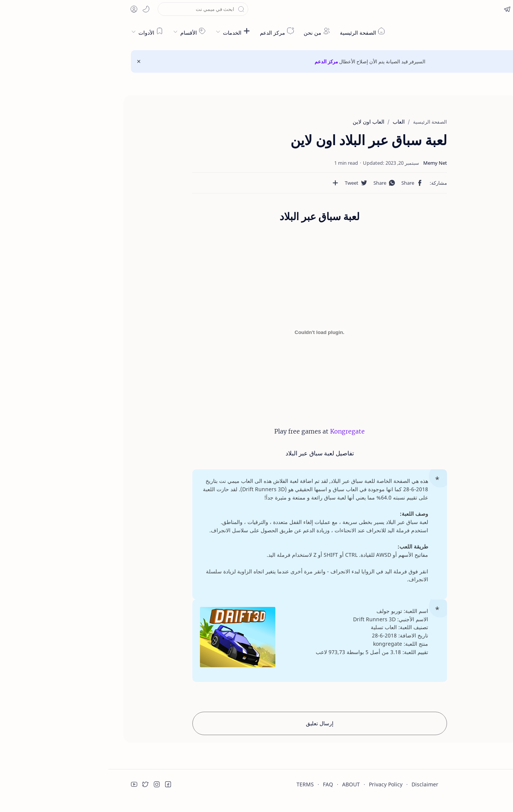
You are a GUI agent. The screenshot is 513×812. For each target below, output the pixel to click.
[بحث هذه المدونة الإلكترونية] (95, 9)
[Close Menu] (31, 61)
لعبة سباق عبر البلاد (461, 124)
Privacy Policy (277, 776)
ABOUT (243, 776)
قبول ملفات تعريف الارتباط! (437, 781)
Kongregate (239, 431)
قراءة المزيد (379, 781)
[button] (455, 9)
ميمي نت (456, 32)
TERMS (197, 776)
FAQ (220, 776)
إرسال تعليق (211, 715)
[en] (472, 9)
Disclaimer (317, 776)
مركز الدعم (218, 61)
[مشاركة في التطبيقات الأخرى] (247, 183)
